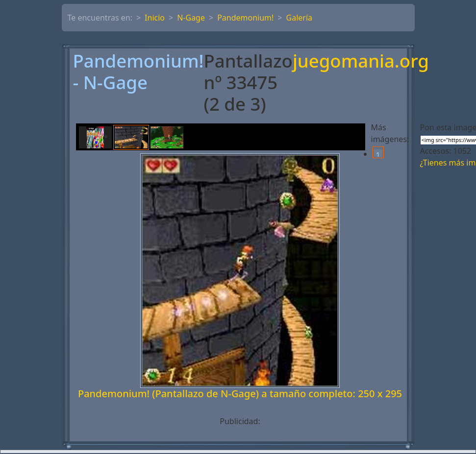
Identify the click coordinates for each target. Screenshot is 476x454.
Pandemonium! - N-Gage (138, 72)
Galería (300, 18)
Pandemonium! (245, 18)
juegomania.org (361, 62)
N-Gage (191, 18)
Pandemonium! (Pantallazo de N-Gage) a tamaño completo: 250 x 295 (240, 394)
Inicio (155, 18)
